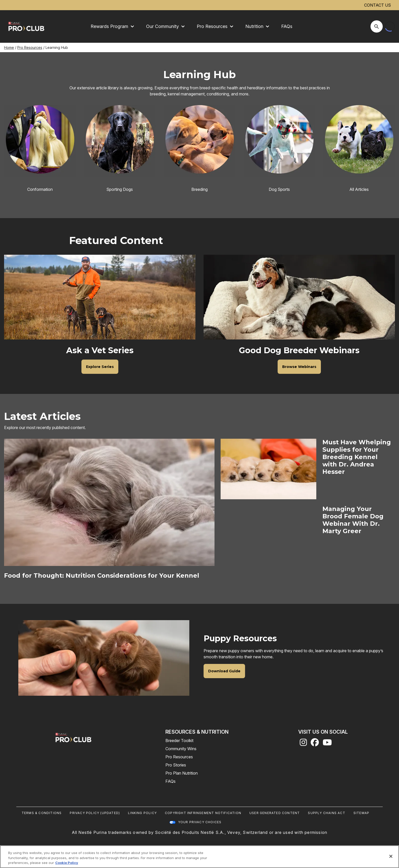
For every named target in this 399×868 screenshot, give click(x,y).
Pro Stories (176, 765)
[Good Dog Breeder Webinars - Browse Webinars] (299, 366)
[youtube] (327, 744)
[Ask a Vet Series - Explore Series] (100, 366)
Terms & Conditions (42, 813)
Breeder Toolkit (179, 741)
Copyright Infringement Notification (203, 813)
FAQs (287, 26)
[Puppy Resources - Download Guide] (224, 671)
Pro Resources (30, 47)
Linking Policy (142, 813)
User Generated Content (275, 813)
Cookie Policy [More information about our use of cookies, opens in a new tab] (67, 863)
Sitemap (361, 813)
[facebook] (315, 744)
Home (9, 47)
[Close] (391, 856)
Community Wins (181, 749)
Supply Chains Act (326, 813)
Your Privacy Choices (200, 822)
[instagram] (303, 744)
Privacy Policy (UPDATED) (95, 813)
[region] (199, 857)
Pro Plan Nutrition (182, 773)
